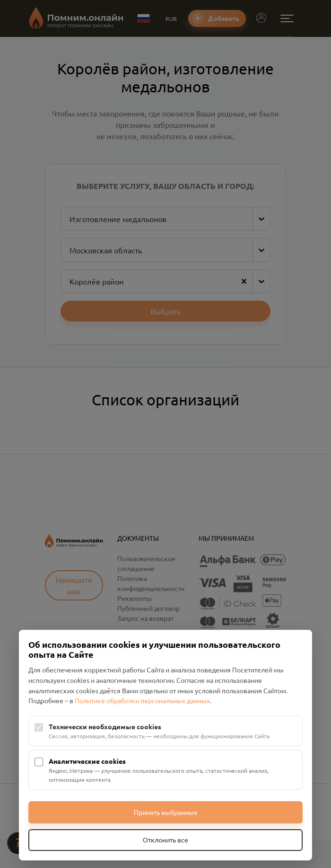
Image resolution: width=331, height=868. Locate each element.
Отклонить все (165, 840)
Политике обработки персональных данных (142, 700)
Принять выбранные (166, 812)
